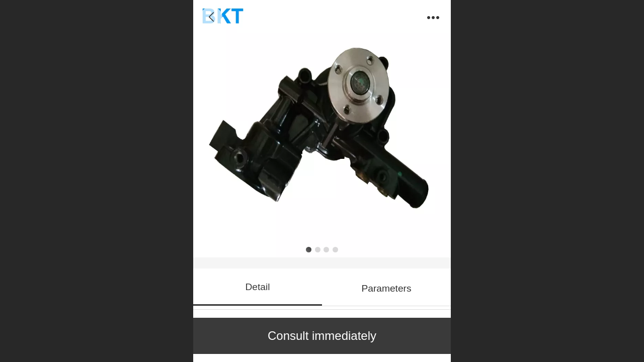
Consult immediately (322, 336)
